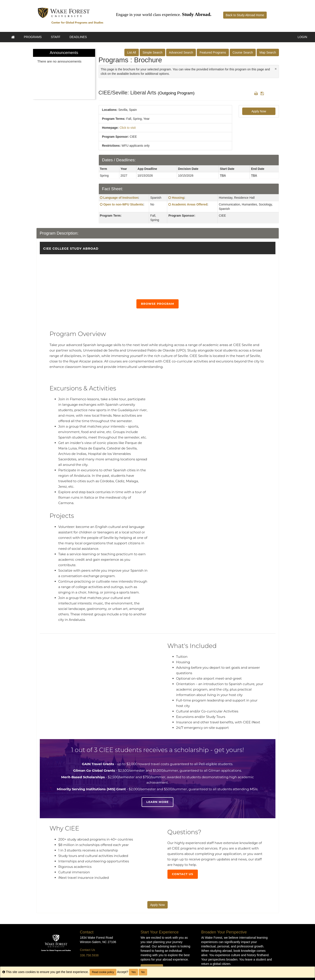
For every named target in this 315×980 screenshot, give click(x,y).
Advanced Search (181, 52)
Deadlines (78, 37)
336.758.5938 (89, 955)
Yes (134, 972)
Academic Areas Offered (190, 204)
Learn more (158, 802)
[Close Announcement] (276, 69)
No (143, 972)
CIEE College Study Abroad (71, 249)
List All (132, 52)
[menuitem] (64, 74)
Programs (33, 37)
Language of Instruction (121, 198)
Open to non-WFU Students (123, 204)
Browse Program (158, 304)
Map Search (268, 52)
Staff (56, 37)
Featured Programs (213, 52)
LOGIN (302, 37)
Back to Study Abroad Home (245, 15)
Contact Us (183, 874)
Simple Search (152, 52)
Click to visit (128, 128)
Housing (178, 198)
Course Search (243, 52)
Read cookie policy (103, 972)
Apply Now (259, 111)
